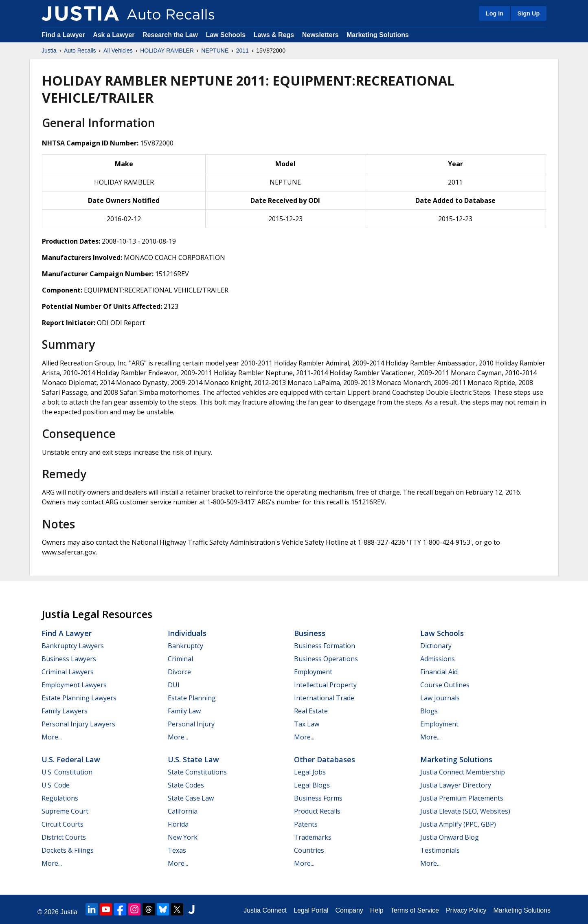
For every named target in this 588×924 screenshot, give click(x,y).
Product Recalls (317, 811)
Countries (309, 850)
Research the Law (170, 35)
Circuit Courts (63, 824)
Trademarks (313, 837)
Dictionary (436, 646)
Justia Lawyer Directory (456, 785)
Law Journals (440, 698)
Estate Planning (192, 698)
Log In (495, 13)
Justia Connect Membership (463, 772)
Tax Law (307, 724)
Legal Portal (311, 910)
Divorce (179, 672)
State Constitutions (197, 772)
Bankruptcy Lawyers (73, 646)
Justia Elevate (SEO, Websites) (465, 811)
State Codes (186, 785)
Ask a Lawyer (115, 35)
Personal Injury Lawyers (78, 724)
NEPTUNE (215, 51)
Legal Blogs (312, 785)
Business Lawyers (69, 659)
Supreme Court (65, 811)
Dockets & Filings (68, 850)
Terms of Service (415, 910)
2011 (242, 51)
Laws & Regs (274, 35)
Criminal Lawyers (68, 672)
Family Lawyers (65, 711)
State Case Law (191, 798)
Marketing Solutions (378, 35)
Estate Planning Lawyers (79, 698)
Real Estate (311, 711)
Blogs (429, 711)
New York (183, 837)
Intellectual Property (325, 685)
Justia (49, 51)
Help (377, 910)
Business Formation (325, 646)
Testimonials (440, 850)
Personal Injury (191, 724)
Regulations (60, 798)
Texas (177, 850)
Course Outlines (445, 685)
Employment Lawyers (74, 685)
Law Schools (226, 35)
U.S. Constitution (67, 772)
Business (310, 633)
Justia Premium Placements (462, 798)
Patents (306, 824)
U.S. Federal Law (71, 759)
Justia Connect (265, 910)
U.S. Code (56, 785)
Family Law (184, 711)
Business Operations (326, 659)
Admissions (438, 659)
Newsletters (320, 35)
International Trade (324, 698)
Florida (178, 824)
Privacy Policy (466, 910)
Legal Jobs (310, 772)
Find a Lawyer (63, 35)
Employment (313, 672)
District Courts (64, 837)
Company (349, 910)
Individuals (187, 633)
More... (52, 737)
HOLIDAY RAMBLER (167, 51)
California (183, 811)
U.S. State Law (193, 759)
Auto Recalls (80, 51)
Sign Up (529, 13)
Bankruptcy (185, 646)
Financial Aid (439, 672)
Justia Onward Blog (450, 837)
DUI (174, 685)
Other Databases (325, 759)
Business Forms (318, 798)
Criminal (180, 659)
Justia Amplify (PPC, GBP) (458, 824)
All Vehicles (118, 51)
